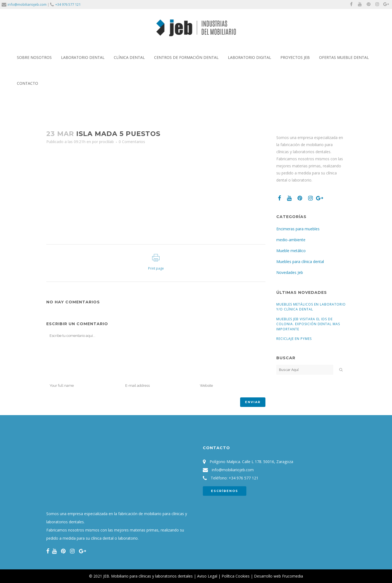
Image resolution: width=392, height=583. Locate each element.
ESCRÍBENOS (225, 491)
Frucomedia (293, 576)
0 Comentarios (132, 142)
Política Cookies (236, 576)
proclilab (106, 142)
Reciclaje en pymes (294, 339)
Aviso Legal (207, 576)
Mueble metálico (291, 251)
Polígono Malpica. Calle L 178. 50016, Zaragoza (251, 462)
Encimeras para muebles (298, 229)
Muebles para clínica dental (300, 262)
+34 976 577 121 (68, 4)
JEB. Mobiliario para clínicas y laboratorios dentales (148, 576)
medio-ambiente (291, 240)
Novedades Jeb (290, 272)
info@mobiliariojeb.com (27, 4)
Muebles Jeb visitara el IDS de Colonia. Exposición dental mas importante (308, 324)
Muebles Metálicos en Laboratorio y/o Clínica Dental (311, 307)
